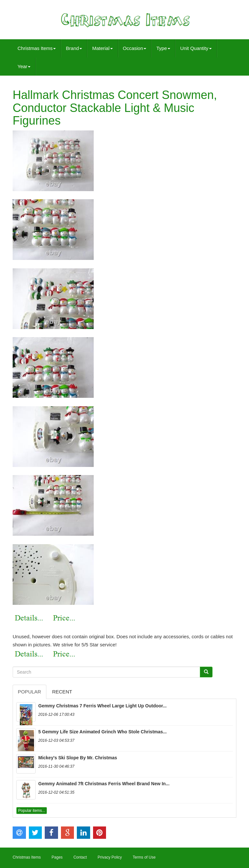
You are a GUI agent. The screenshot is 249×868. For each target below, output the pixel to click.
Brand (74, 48)
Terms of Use (144, 857)
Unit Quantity (196, 48)
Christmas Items (37, 48)
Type (163, 48)
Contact (80, 857)
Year (24, 66)
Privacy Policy (110, 857)
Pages (57, 857)
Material (102, 48)
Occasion (135, 48)
